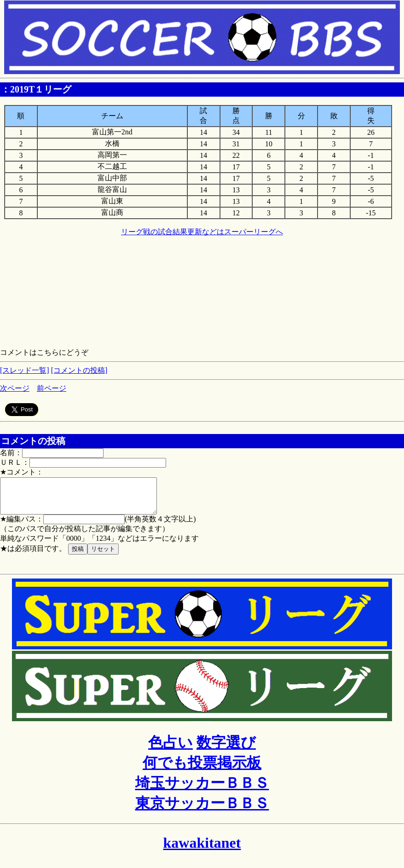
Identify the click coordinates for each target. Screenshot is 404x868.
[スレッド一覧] (25, 370)
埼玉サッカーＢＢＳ (202, 790)
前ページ (52, 388)
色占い (170, 749)
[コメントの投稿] (79, 370)
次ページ (15, 388)
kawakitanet (202, 850)
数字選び (226, 749)
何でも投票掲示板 (202, 770)
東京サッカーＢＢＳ (202, 810)
